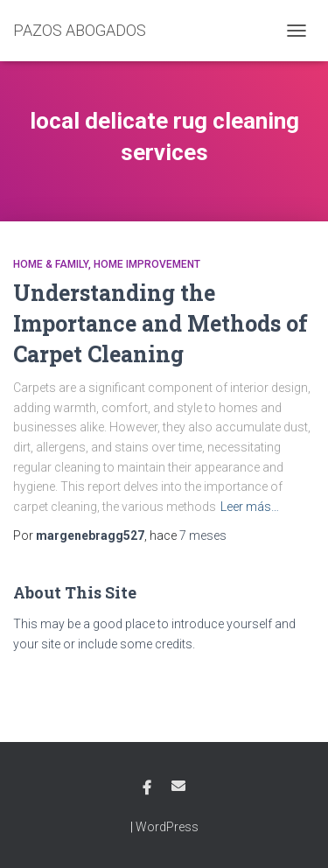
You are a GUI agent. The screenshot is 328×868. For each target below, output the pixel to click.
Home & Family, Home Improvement (107, 264)
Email (178, 786)
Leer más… (250, 507)
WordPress (167, 827)
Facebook (147, 788)
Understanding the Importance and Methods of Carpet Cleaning (161, 323)
